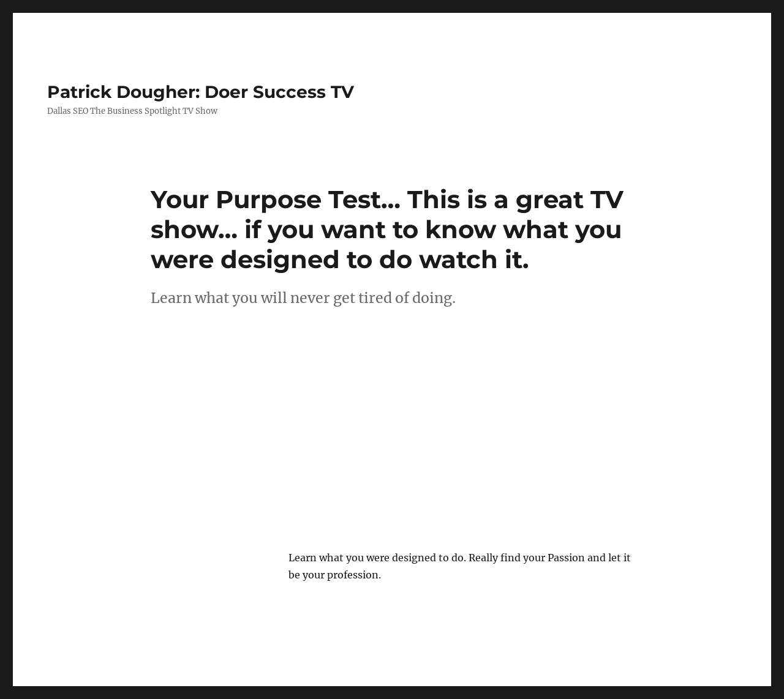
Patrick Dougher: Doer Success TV (201, 92)
